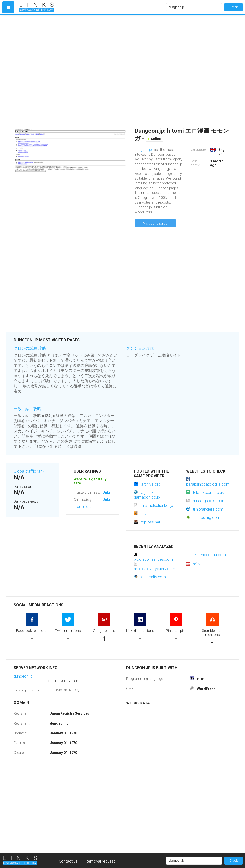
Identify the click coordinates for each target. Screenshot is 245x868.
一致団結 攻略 (27, 409)
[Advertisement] (50, 68)
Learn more (83, 507)
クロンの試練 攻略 (30, 348)
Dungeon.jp (143, 150)
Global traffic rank (29, 471)
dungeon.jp (23, 676)
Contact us (68, 861)
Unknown (110, 492)
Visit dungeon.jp (155, 223)
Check (233, 7)
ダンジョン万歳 (140, 348)
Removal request (100, 861)
